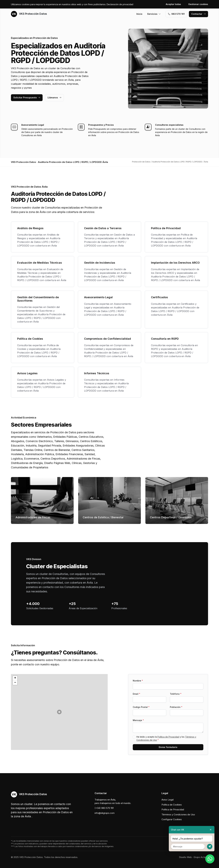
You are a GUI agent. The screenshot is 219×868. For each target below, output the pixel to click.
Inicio (139, 14)
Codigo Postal (141, 707)
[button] (59, 712)
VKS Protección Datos (29, 14)
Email (136, 694)
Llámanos (54, 98)
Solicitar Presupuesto (27, 98)
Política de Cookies (172, 805)
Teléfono (176, 694)
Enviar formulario (168, 747)
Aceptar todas (173, 4)
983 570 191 (176, 14)
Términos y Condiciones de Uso (178, 814)
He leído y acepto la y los (166, 738)
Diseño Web (185, 857)
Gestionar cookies (198, 4)
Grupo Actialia (201, 857)
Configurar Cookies (172, 819)
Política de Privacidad (168, 737)
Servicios (154, 14)
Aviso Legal (168, 800)
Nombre (138, 681)
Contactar (198, 14)
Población (176, 707)
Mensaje (138, 720)
